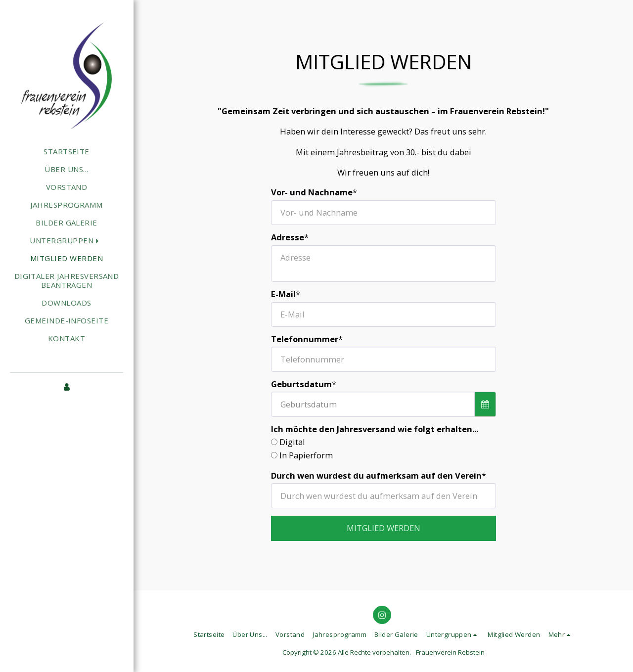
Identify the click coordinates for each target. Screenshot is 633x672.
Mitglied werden (384, 528)
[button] (66, 240)
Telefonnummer (305, 339)
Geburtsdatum (301, 384)
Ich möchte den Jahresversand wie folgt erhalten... (375, 429)
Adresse (288, 238)
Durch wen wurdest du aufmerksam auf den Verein (376, 476)
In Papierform (306, 456)
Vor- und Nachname (312, 193)
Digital (292, 442)
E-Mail (283, 294)
